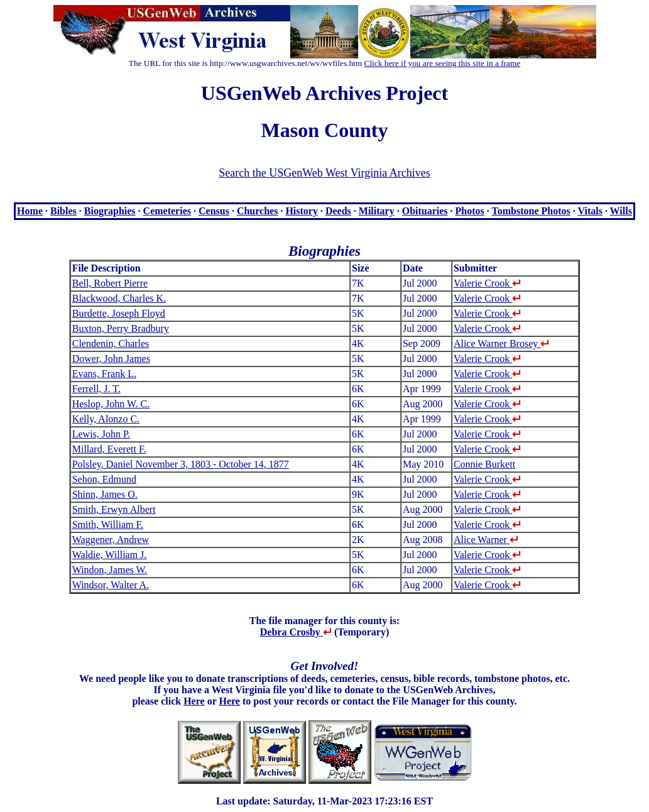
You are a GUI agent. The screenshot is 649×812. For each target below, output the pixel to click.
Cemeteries (167, 211)
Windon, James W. (110, 570)
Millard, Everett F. (109, 449)
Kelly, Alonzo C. (106, 419)
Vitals (590, 211)
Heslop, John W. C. (111, 404)
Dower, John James (111, 359)
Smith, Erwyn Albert (114, 509)
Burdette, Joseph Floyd (119, 313)
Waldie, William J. (110, 555)
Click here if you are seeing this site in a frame (443, 63)
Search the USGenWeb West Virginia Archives (324, 173)
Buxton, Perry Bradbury (121, 328)
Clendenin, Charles (111, 343)
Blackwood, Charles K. (119, 298)
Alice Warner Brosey (501, 343)
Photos (470, 211)
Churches (258, 211)
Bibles (63, 211)
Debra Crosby (296, 632)
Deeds (338, 211)
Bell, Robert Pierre (110, 283)
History (302, 211)
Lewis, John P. (101, 434)
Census (214, 211)
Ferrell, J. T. (96, 389)
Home (30, 211)
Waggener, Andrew (111, 540)
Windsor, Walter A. (111, 585)
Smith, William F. (108, 524)
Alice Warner (486, 540)
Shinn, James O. (105, 494)
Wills (621, 211)
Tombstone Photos (531, 211)
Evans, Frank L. (104, 374)
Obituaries (425, 211)
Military (377, 211)
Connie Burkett (484, 464)
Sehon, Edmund (104, 479)
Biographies (110, 211)
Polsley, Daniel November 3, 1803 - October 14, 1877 (181, 464)
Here (194, 701)
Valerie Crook (487, 283)
